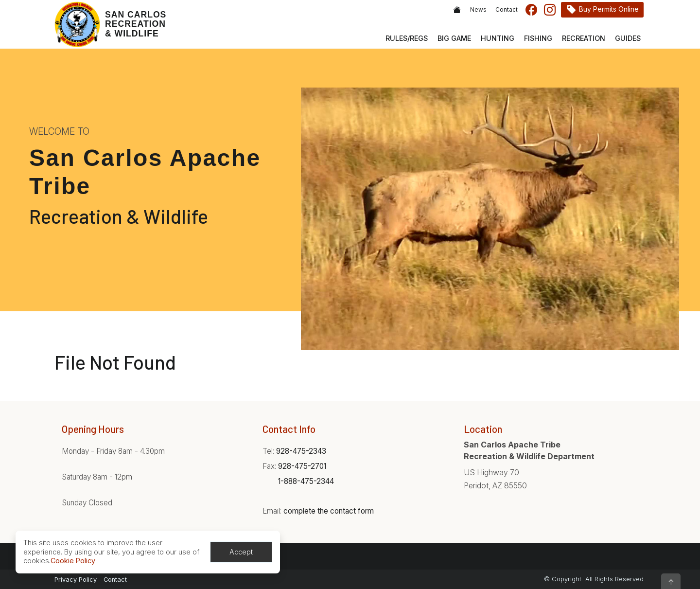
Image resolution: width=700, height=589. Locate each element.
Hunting (498, 38)
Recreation (584, 38)
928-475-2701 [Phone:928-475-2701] (302, 466)
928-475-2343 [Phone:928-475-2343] (301, 451)
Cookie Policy (73, 561)
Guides (628, 38)
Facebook (531, 10)
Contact (507, 10)
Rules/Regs (407, 38)
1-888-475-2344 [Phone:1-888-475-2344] (306, 481)
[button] (671, 581)
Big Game (454, 38)
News (478, 10)
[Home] (110, 24)
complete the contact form (329, 511)
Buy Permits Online (609, 9)
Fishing (538, 38)
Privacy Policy (76, 580)
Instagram (550, 10)
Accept (241, 552)
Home (457, 10)
